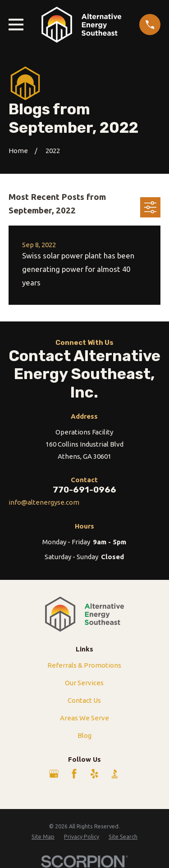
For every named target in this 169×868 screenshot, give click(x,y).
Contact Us (84, 700)
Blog (84, 735)
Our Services (84, 683)
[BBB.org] (115, 774)
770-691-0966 (84, 490)
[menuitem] (43, 837)
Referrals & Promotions (84, 665)
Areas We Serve (84, 718)
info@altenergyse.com (44, 502)
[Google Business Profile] (54, 774)
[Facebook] (74, 774)
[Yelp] (94, 774)
